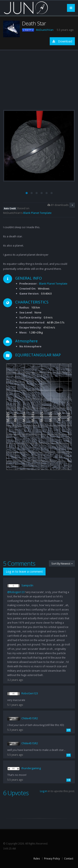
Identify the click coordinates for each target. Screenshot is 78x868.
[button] (27, 193)
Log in (44, 791)
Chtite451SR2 (30, 718)
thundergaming (31, 768)
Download (62, 41)
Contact (69, 858)
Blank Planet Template (37, 213)
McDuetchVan (45, 30)
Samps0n (27, 585)
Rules (37, 858)
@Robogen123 (16, 592)
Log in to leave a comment (24, 571)
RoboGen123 (30, 693)
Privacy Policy (52, 858)
